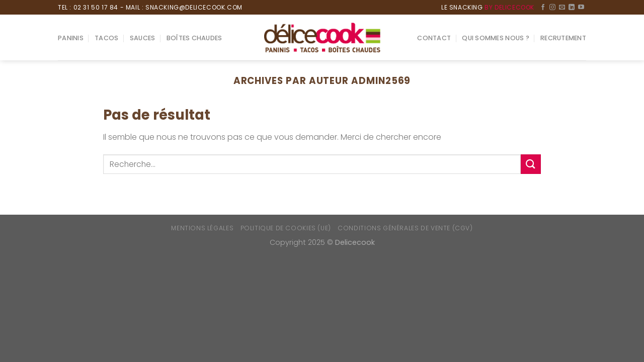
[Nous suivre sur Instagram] (552, 8)
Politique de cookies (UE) (286, 228)
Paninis (71, 38)
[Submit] (531, 164)
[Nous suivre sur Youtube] (581, 8)
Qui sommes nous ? (495, 38)
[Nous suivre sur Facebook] (543, 8)
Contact (434, 38)
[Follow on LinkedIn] (572, 8)
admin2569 (381, 81)
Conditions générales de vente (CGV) (405, 228)
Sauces (143, 38)
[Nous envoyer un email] (562, 8)
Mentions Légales (202, 228)
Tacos (106, 38)
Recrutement (563, 38)
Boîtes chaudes (194, 38)
